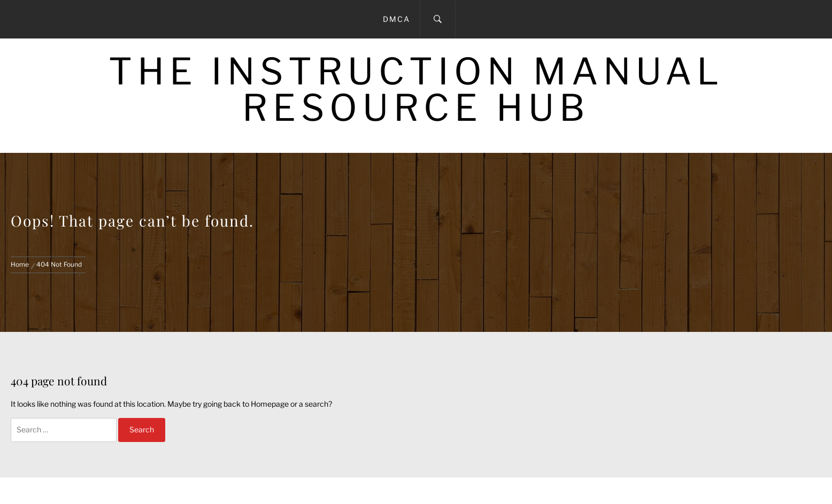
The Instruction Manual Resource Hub (416, 90)
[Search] (438, 19)
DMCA (396, 19)
